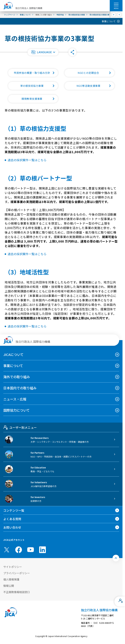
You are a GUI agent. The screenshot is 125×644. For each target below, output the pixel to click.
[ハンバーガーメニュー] (116, 4)
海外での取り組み (17, 377)
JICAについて (13, 354)
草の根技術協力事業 (39, 86)
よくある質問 (12, 519)
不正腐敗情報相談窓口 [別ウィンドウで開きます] (17, 592)
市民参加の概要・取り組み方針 (36, 73)
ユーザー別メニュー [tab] (20, 427)
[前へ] (114, 15)
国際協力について (17, 410)
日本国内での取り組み (20, 388)
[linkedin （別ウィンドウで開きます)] (42, 550)
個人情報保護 (11, 579)
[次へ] (119, 15)
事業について (109, 21)
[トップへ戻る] (116, 558)
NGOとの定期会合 (96, 73)
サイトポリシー (13, 567)
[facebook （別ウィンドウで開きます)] (19, 550)
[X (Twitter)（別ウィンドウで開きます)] (7, 550)
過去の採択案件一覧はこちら (27, 160)
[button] (43, 52)
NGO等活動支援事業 (96, 86)
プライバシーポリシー (17, 573)
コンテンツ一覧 (14, 510)
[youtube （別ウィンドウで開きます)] (31, 550)
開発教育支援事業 (40, 99)
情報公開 (9, 586)
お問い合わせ (12, 527)
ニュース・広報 (15, 399)
